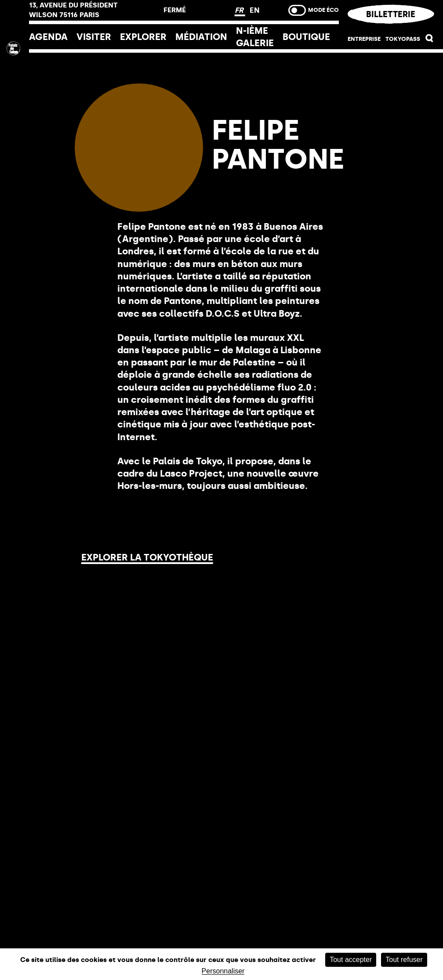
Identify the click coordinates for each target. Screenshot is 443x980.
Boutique (306, 37)
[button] (430, 40)
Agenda (48, 37)
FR (240, 10)
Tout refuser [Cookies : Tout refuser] (404, 960)
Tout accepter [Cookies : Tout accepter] (351, 960)
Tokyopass (403, 39)
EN (255, 10)
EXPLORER (143, 37)
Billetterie (391, 14)
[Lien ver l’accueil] (15, 107)
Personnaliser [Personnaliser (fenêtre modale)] (223, 971)
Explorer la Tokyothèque (147, 557)
